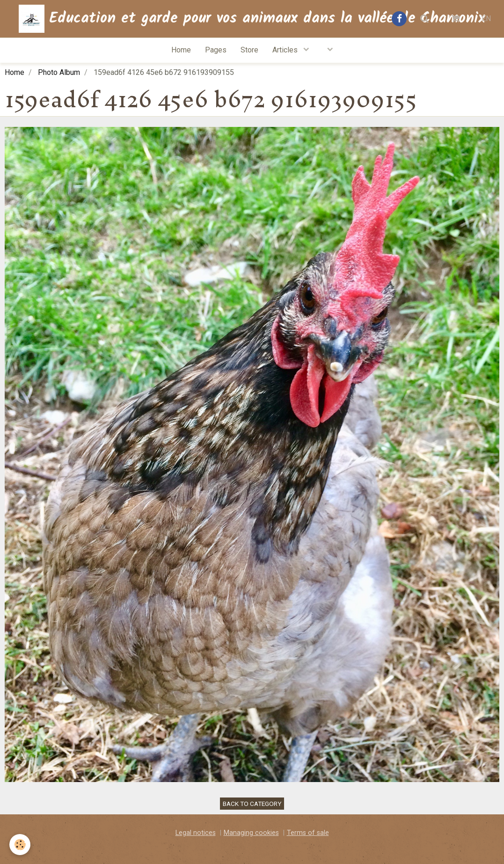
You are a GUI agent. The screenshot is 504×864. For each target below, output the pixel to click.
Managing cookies (251, 833)
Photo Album (59, 72)
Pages (216, 50)
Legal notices (196, 833)
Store (249, 50)
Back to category (252, 804)
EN (486, 18)
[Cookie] (20, 845)
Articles (286, 50)
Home (181, 50)
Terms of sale (308, 833)
